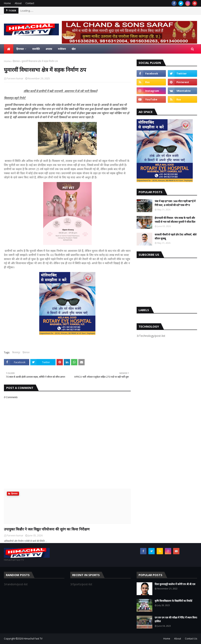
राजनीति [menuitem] (36, 49)
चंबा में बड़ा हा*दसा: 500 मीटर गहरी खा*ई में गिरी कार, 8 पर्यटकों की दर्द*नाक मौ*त (175, 203)
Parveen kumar (15, 78)
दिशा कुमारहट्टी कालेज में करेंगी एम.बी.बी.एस (175, 584)
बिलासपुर (16, 352)
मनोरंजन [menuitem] (62, 49)
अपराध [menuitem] (49, 49)
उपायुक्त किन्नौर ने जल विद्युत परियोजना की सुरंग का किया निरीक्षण (47, 529)
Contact (30, 3)
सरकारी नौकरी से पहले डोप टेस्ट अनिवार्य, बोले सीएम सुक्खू (176, 236)
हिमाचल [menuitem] (20, 49)
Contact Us (191, 639)
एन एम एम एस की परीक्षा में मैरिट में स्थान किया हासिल (176, 619)
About (18, 3)
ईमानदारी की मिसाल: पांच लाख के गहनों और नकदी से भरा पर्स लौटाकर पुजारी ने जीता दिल (175, 220)
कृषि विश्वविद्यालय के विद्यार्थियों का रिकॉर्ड (173, 601)
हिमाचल (16, 61)
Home (7, 3)
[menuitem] (9, 49)
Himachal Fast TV (33, 639)
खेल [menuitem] (74, 49)
